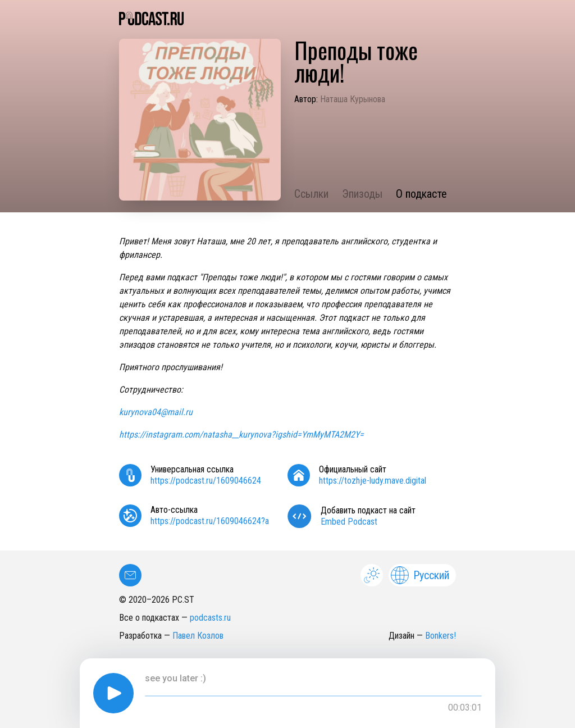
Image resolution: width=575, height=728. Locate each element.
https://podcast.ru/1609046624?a (210, 521)
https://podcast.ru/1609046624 (206, 481)
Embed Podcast (349, 522)
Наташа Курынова (353, 99)
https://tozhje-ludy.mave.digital (373, 481)
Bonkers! (441, 636)
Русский (420, 575)
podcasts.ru (210, 618)
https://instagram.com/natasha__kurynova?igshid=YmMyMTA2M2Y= (241, 434)
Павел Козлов (198, 636)
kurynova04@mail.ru (156, 412)
